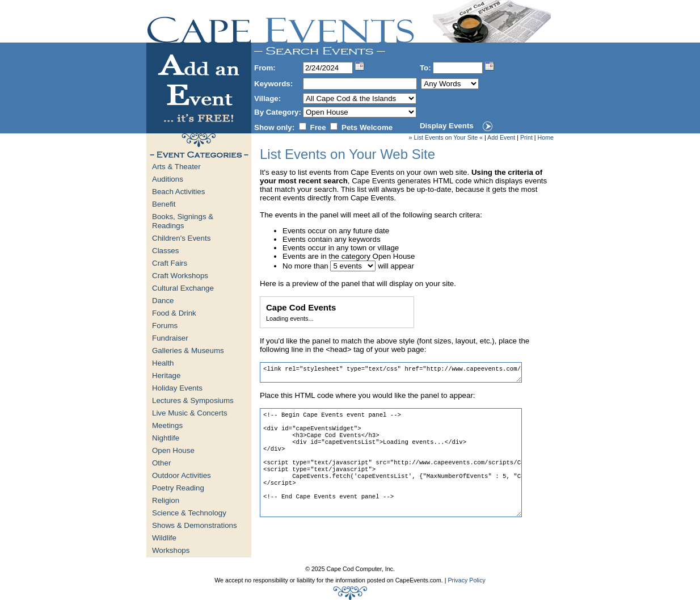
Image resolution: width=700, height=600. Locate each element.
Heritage (166, 375)
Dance (163, 301)
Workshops (171, 550)
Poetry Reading (178, 488)
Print (526, 137)
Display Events (447, 126)
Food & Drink (174, 313)
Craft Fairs (170, 263)
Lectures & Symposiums (193, 400)
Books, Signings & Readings (183, 221)
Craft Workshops (180, 276)
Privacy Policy (466, 580)
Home (546, 137)
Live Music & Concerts (190, 413)
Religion (166, 500)
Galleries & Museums (188, 351)
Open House (173, 450)
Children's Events (181, 238)
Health (163, 363)
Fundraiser (170, 338)
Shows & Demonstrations (195, 525)
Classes (165, 251)
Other (161, 463)
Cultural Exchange (183, 288)
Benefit (164, 204)
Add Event (501, 137)
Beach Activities (178, 192)
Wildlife (164, 538)
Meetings (167, 425)
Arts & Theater (176, 167)
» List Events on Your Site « (446, 137)
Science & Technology (189, 513)
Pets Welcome (367, 127)
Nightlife (166, 438)
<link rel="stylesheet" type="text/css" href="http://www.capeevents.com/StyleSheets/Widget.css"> (391, 372)
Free (318, 127)
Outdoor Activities (182, 475)
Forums (165, 326)
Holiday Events (177, 388)
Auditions (168, 179)
